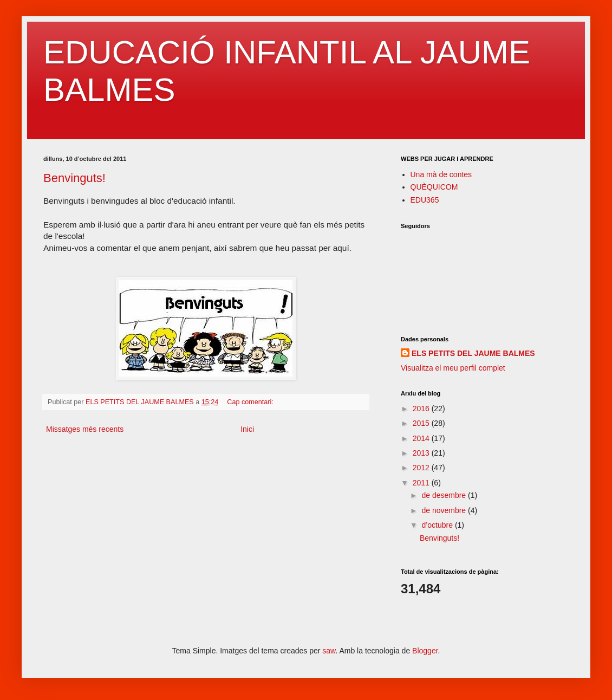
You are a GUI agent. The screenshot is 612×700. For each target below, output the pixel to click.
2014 (422, 438)
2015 (422, 423)
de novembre (445, 510)
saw (329, 651)
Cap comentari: (251, 402)
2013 (422, 453)
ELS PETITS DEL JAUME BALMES (473, 353)
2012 (422, 468)
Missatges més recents (85, 429)
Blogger (425, 651)
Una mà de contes (441, 174)
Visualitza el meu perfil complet (453, 368)
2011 (422, 483)
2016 (422, 409)
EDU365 (425, 200)
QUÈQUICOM (434, 187)
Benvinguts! (74, 178)
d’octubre (438, 525)
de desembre (445, 495)
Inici (247, 429)
